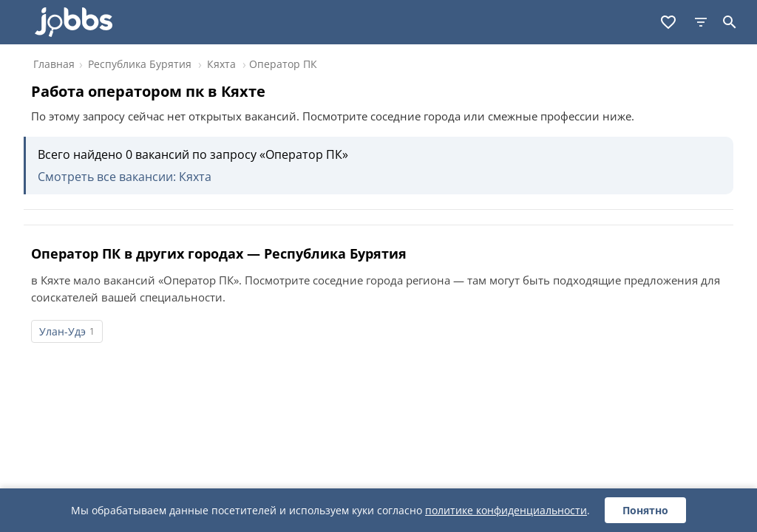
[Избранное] (668, 22)
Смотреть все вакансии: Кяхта (125, 177)
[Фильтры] (701, 22)
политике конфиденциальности (506, 510)
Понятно (645, 510)
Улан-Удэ (62, 331)
